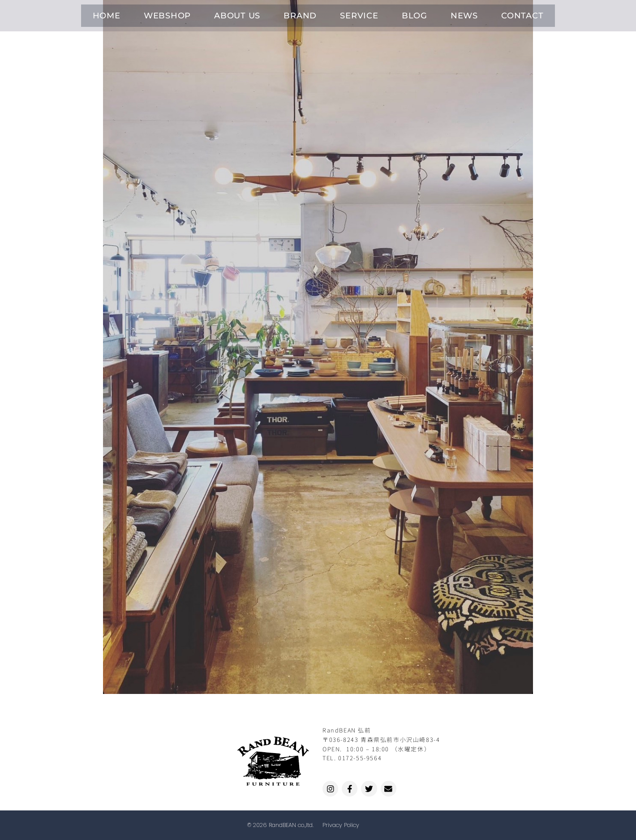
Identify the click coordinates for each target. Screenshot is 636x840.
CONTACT (480, 14)
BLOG (396, 14)
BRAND (307, 14)
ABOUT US (256, 14)
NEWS (434, 14)
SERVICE (353, 14)
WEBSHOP (199, 14)
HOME (150, 14)
